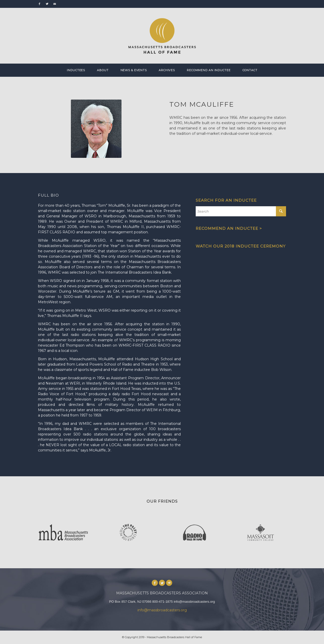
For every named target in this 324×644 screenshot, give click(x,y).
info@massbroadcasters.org (162, 610)
